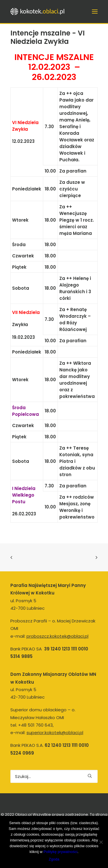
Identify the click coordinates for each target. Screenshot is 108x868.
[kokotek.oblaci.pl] (38, 12)
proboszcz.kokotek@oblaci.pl (57, 636)
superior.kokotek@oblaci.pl (55, 733)
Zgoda (54, 859)
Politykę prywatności (60, 852)
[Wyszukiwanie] (54, 776)
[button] (90, 776)
